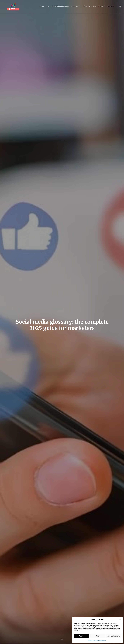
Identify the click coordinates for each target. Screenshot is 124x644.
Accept (82, 636)
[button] (120, 620)
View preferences (114, 636)
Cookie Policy (92, 640)
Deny (98, 636)
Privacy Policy (102, 640)
